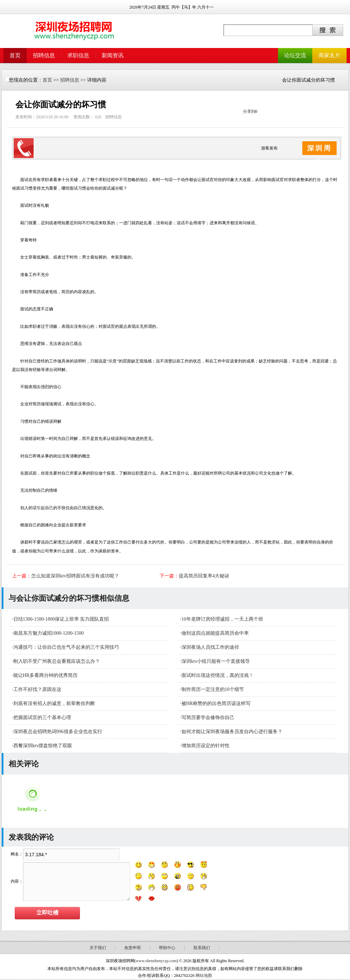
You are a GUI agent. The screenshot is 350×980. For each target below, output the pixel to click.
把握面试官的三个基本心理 (42, 718)
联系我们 (202, 948)
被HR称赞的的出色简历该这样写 (216, 703)
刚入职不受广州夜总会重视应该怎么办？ (57, 661)
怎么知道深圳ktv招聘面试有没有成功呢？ (75, 576)
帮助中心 (167, 948)
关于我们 (98, 948)
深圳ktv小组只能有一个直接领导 (216, 661)
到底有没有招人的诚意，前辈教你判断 (54, 703)
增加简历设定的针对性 (206, 746)
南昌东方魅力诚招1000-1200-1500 (49, 633)
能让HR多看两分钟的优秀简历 (45, 675)
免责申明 (132, 948)
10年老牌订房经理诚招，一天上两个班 (222, 619)
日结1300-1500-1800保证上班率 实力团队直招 (61, 619)
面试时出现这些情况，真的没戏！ (218, 675)
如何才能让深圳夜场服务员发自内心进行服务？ (232, 732)
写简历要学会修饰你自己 (208, 718)
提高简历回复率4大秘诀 (204, 576)
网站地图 (204, 976)
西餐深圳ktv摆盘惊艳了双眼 (43, 746)
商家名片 (329, 55)
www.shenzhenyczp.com (156, 961)
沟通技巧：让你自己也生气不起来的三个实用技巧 (66, 647)
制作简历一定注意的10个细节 (213, 689)
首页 (15, 55)
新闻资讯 (113, 55)
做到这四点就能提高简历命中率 (215, 633)
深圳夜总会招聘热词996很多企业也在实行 (58, 732)
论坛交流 (295, 55)
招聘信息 (44, 55)
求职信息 (78, 55)
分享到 (249, 111)
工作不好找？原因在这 (37, 689)
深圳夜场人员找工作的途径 (210, 647)
